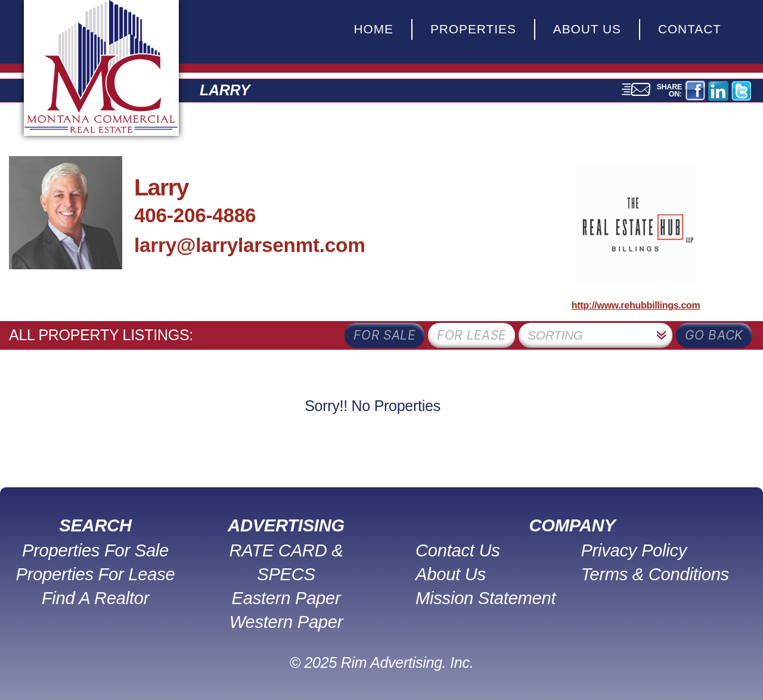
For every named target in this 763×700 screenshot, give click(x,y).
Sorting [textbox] (555, 335)
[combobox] (595, 335)
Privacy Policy (634, 550)
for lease (472, 335)
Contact (690, 29)
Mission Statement (486, 598)
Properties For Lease (96, 574)
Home (373, 29)
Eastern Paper (286, 598)
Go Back (714, 335)
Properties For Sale (95, 550)
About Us (587, 29)
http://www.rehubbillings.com (636, 305)
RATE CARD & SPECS (286, 562)
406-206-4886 (195, 215)
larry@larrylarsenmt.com (250, 245)
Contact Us (458, 550)
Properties (473, 29)
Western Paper (286, 622)
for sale (384, 335)
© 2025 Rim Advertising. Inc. (382, 662)
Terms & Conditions (655, 574)
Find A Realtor (95, 598)
